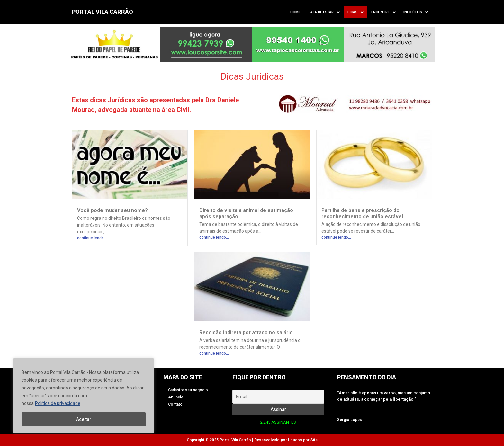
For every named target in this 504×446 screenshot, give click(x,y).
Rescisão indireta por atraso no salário (246, 332)
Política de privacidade (58, 403)
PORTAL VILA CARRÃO (103, 12)
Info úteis (416, 12)
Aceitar (84, 419)
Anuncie (176, 397)
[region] (84, 396)
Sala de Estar (324, 12)
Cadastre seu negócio (188, 390)
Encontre (383, 12)
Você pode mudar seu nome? (113, 210)
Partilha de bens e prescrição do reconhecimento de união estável (362, 213)
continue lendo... (92, 238)
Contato (175, 404)
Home (295, 12)
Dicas (355, 12)
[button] (324, 12)
